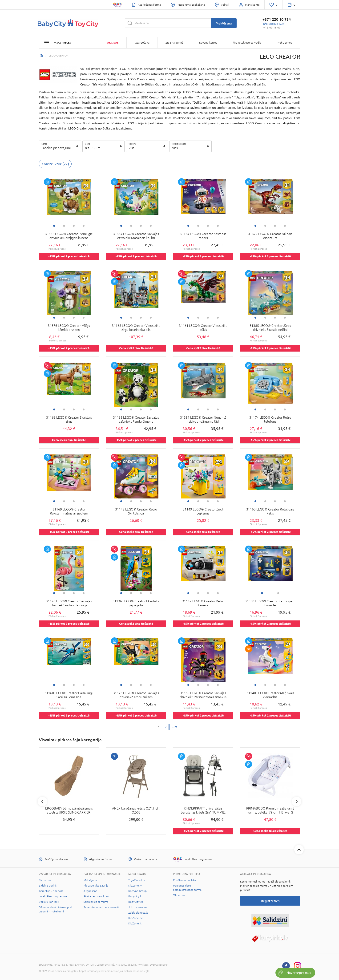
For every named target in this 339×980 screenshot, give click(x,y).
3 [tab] (74, 226)
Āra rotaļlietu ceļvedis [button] (247, 43)
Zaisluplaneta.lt (138, 913)
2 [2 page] (166, 727)
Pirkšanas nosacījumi (96, 896)
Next (297, 802)
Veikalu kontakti (49, 902)
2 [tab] (64, 226)
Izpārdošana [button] (142, 43)
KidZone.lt (135, 923)
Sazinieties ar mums (96, 902)
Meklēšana (224, 23)
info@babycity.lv (273, 24)
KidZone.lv (135, 886)
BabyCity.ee (136, 902)
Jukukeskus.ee (138, 907)
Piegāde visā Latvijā (96, 886)
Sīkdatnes (179, 895)
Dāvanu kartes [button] (208, 43)
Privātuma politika (184, 880)
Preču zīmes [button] (284, 43)
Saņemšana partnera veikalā (101, 907)
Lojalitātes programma (53, 896)
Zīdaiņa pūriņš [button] (174, 43)
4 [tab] (84, 226)
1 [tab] (54, 226)
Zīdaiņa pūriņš (48, 886)
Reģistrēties (270, 901)
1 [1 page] (159, 727)
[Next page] (176, 727)
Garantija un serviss (51, 891)
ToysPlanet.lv (137, 880)
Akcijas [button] (113, 43)
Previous (42, 802)
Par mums (45, 880)
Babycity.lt (135, 896)
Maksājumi (90, 880)
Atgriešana (90, 891)
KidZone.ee (136, 918)
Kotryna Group (137, 891)
